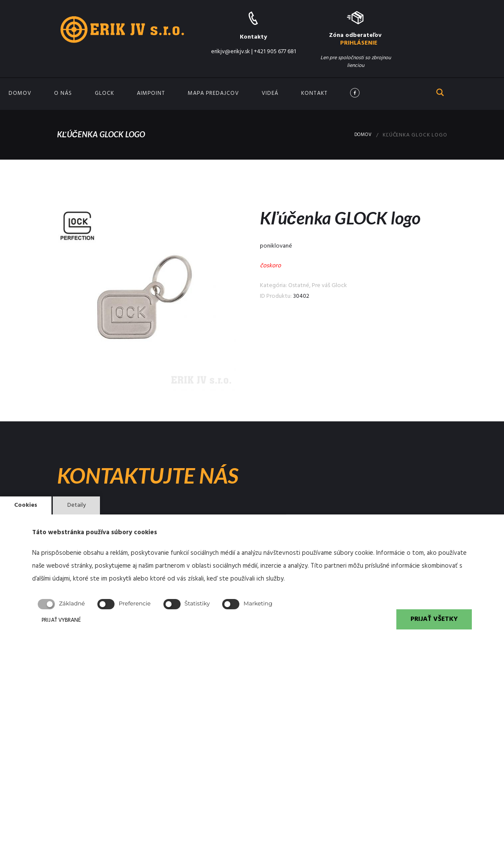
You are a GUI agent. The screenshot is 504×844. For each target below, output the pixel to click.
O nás (63, 93)
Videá (270, 93)
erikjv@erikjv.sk (231, 52)
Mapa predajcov (213, 93)
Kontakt (314, 93)
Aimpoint (151, 93)
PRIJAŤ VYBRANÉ (80, 620)
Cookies (28, 503)
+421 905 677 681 (275, 52)
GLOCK (104, 93)
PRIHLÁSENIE (359, 43)
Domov (20, 93)
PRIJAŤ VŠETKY (431, 620)
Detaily (83, 503)
